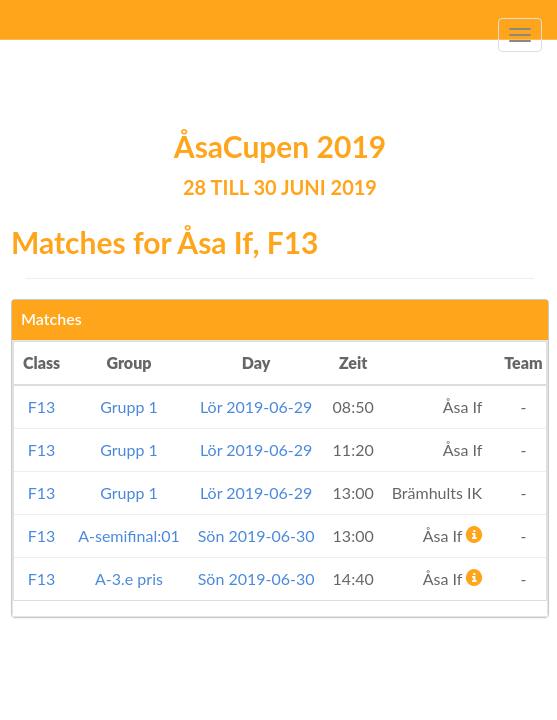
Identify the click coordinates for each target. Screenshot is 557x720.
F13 (42, 406)
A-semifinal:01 (129, 535)
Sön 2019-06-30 (256, 535)
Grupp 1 (129, 406)
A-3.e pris (129, 578)
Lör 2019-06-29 (256, 406)
